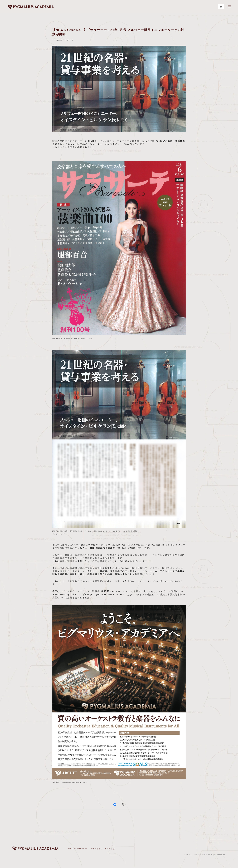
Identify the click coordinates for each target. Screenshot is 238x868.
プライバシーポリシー (77, 849)
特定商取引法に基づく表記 (103, 849)
